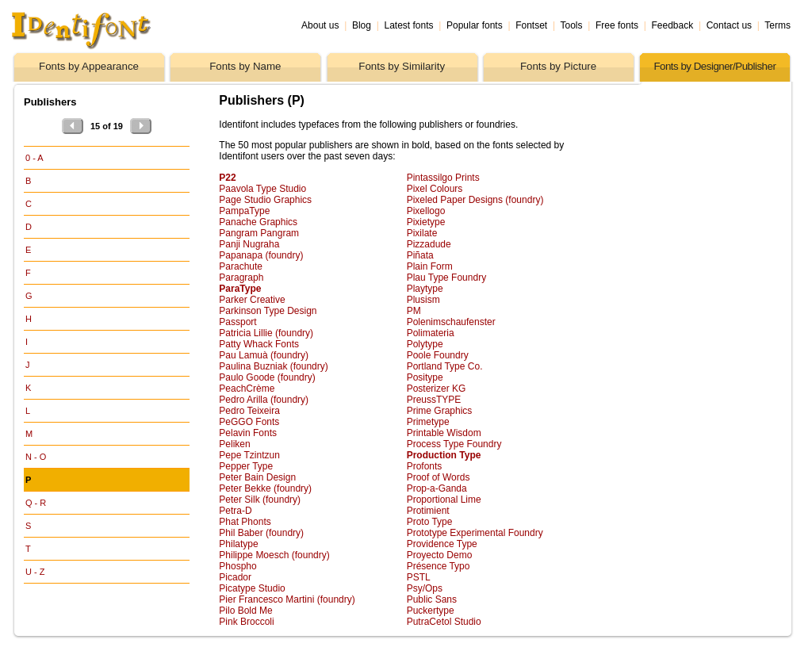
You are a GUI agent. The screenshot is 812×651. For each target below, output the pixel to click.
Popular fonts (475, 25)
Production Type (444, 455)
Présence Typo (439, 566)
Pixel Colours (435, 189)
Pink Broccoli (246, 622)
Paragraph (241, 278)
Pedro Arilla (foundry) (264, 400)
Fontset (531, 25)
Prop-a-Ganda (437, 488)
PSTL (419, 577)
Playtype (425, 289)
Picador (235, 577)
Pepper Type (246, 466)
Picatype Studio (252, 588)
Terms (778, 25)
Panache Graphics (258, 222)
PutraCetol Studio (444, 622)
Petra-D (235, 511)
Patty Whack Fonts (259, 344)
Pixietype (426, 222)
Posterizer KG (437, 389)
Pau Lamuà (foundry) (264, 355)
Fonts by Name (245, 66)
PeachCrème (247, 389)
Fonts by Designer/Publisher (714, 66)
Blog (362, 25)
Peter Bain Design (257, 477)
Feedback (673, 25)
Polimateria (431, 333)
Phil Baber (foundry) (261, 533)
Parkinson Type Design (268, 311)
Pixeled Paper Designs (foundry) (475, 200)
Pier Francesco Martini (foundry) (287, 599)
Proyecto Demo (440, 555)
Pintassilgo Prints (443, 178)
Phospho (237, 566)
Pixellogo (426, 211)
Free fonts (617, 25)
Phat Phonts (245, 522)
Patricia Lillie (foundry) (266, 333)
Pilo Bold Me (245, 611)
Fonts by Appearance (89, 66)
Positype (425, 377)
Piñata (420, 255)
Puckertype (431, 611)
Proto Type (430, 522)
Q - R (36, 503)
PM (414, 311)
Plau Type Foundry (447, 278)
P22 (227, 178)
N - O (36, 457)
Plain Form (430, 266)
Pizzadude (429, 244)
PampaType (244, 211)
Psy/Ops (425, 588)
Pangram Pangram (259, 233)
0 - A (34, 158)
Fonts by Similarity (402, 66)
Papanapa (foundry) (261, 255)
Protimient (428, 511)
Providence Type (442, 544)
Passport (237, 322)
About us (320, 25)
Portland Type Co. (445, 366)
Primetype (428, 422)
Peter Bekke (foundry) (265, 488)
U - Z (35, 572)
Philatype (238, 544)
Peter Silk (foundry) (260, 500)
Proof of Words (439, 477)
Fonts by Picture (558, 66)
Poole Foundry (438, 355)
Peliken (234, 444)
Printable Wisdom (444, 433)
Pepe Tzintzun (249, 455)
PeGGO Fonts (249, 422)
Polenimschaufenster (451, 322)
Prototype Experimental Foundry (475, 533)
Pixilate (422, 233)
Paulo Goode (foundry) (267, 377)
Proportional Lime (444, 500)
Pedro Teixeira (249, 411)
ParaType (240, 289)
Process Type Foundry (454, 444)
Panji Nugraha (249, 244)
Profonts (425, 466)
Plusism (423, 300)
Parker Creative (252, 300)
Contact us (729, 25)
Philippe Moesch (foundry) (274, 555)
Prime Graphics (440, 411)
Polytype (425, 344)
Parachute (241, 266)
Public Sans (432, 599)
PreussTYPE (434, 400)
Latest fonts (408, 25)
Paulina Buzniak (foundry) (273, 366)
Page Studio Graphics (265, 200)
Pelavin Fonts (248, 433)
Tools (571, 25)
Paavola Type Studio (262, 189)
